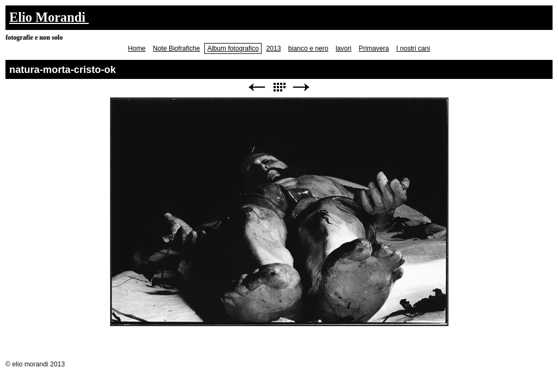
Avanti (301, 87)
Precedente (257, 87)
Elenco (279, 87)
